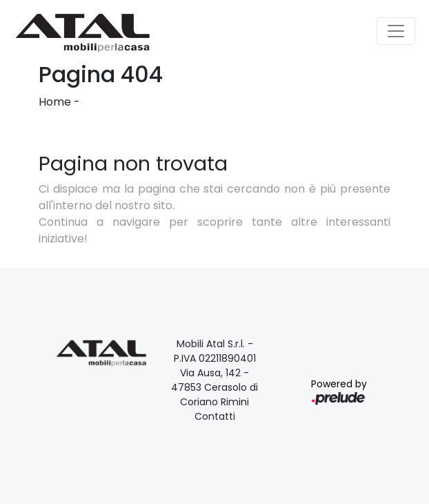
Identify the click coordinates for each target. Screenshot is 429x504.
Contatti (215, 416)
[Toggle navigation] (396, 31)
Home (55, 102)
